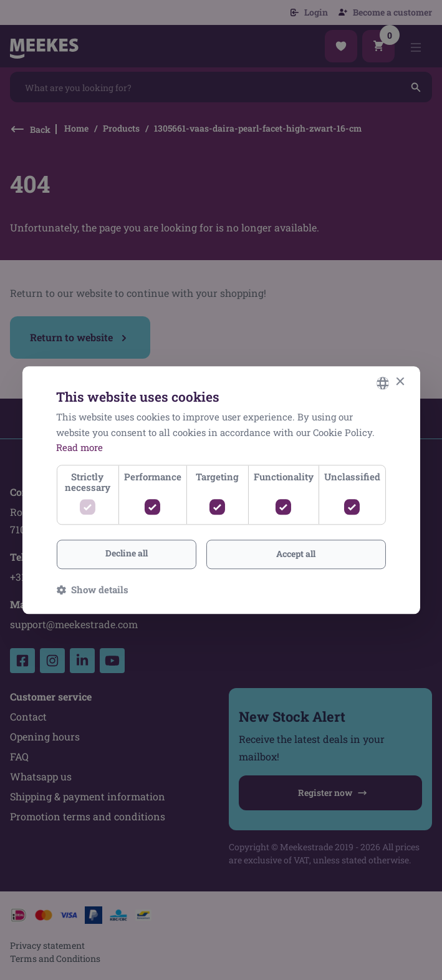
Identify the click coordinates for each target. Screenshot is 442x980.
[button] (92, 589)
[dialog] (221, 490)
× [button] (400, 382)
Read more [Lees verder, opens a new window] (79, 448)
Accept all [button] (296, 554)
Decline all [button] (127, 553)
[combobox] (383, 383)
